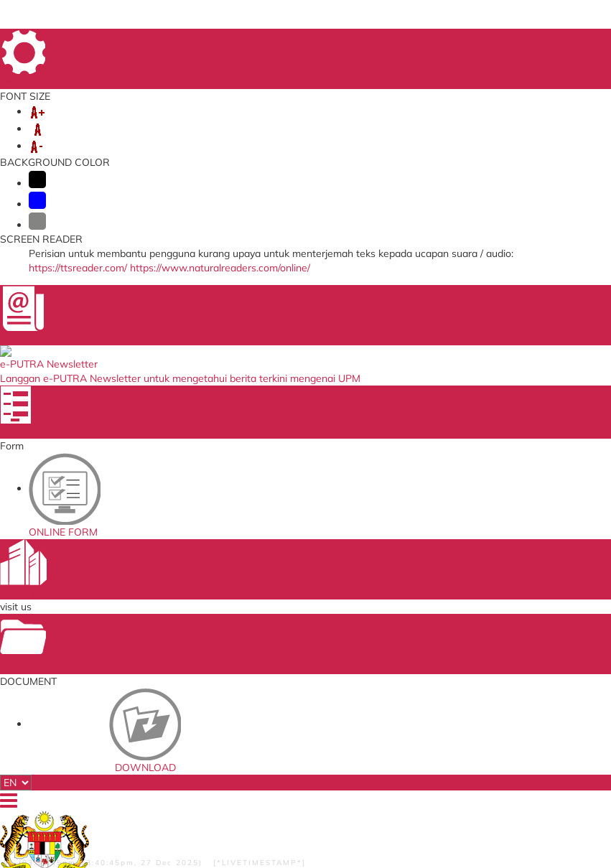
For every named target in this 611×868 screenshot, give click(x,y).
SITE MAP (416, 42)
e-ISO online (389, 590)
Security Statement (80, 816)
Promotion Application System (195, 651)
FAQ (507, 42)
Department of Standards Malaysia (298, 662)
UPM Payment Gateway (411, 577)
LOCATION (547, 42)
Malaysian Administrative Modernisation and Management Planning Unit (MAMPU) (302, 606)
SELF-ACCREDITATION (473, 123)
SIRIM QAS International (305, 554)
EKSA (140, 138)
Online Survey (179, 554)
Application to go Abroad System (186, 616)
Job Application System (197, 633)
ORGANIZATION (158, 123)
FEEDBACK (467, 42)
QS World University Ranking (298, 639)
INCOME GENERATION (358, 138)
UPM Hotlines (458, 204)
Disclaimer (65, 806)
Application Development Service (406, 621)
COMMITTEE (82, 138)
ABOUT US (77, 123)
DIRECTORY (362, 42)
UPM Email (387, 604)
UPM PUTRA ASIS (400, 639)
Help (103, 806)
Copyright (137, 796)
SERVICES (236, 123)
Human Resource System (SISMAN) (187, 572)
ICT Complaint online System (193, 537)
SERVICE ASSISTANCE (484, 138)
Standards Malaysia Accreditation (404, 558)
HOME (316, 42)
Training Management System (195, 594)
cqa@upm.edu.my (488, 432)
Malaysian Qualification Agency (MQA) (304, 572)
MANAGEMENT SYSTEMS (339, 123)
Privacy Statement (74, 796)
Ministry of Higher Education (293, 537)
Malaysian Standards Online (406, 537)
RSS (174, 796)
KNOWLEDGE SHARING (227, 138)
